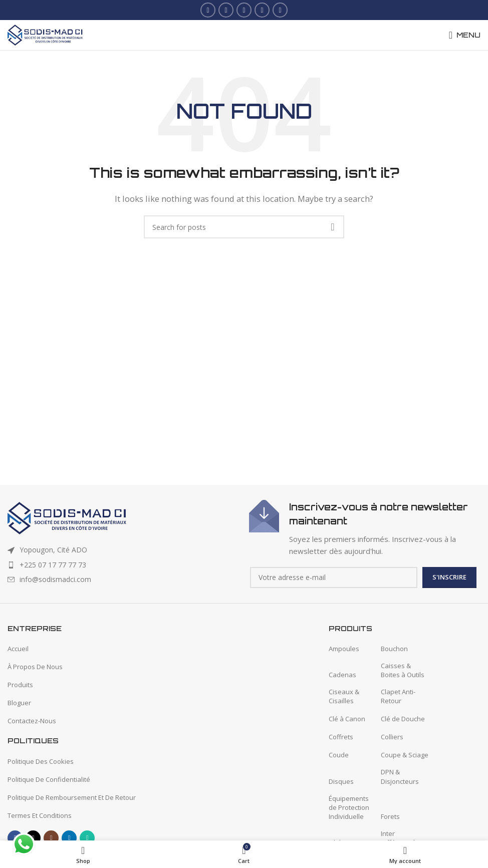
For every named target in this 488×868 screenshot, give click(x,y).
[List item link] (123, 565)
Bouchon (394, 649)
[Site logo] (45, 34)
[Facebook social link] (208, 10)
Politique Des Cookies (41, 761)
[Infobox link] (365, 528)
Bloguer (19, 703)
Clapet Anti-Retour (398, 696)
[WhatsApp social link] (280, 10)
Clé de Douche (403, 719)
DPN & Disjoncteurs (400, 776)
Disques (341, 781)
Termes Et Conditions (40, 815)
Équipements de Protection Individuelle (349, 807)
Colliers (392, 737)
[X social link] (226, 10)
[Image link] (67, 517)
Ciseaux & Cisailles (344, 696)
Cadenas (342, 675)
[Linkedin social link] (262, 10)
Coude (339, 755)
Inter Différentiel (398, 838)
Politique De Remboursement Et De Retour (72, 797)
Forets (390, 816)
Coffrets (341, 737)
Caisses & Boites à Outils (403, 670)
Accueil (18, 649)
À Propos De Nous (35, 667)
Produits (20, 685)
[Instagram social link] (244, 10)
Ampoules (344, 649)
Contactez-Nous (32, 721)
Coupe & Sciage (405, 755)
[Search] (244, 227)
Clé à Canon (347, 719)
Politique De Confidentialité (49, 779)
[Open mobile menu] (465, 35)
